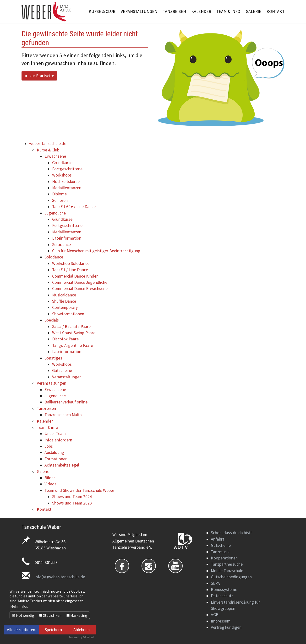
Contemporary (65, 307)
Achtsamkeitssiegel (62, 465)
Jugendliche (55, 213)
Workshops (62, 175)
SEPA (215, 583)
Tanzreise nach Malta (63, 415)
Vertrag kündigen (226, 627)
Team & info (47, 427)
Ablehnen (82, 630)
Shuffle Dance (64, 301)
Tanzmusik (220, 552)
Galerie (43, 472)
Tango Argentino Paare (73, 345)
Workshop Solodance (71, 263)
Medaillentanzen (67, 188)
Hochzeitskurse (66, 182)
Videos (50, 484)
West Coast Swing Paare (74, 333)
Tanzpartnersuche (227, 564)
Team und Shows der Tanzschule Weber (79, 490)
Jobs (49, 446)
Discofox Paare (65, 339)
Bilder (50, 478)
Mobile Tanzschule (227, 571)
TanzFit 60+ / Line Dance (74, 207)
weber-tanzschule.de (48, 144)
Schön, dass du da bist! (231, 533)
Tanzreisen (46, 408)
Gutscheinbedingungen (231, 577)
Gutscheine (62, 370)
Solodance (61, 245)
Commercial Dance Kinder (75, 276)
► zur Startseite (39, 76)
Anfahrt (218, 539)
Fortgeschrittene (67, 169)
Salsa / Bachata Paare (71, 327)
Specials (52, 320)
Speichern (53, 630)
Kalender (45, 421)
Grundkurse (62, 163)
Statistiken (50, 615)
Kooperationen (224, 558)
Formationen (56, 459)
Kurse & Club (48, 150)
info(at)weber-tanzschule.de (60, 577)
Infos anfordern (58, 440)
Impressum (221, 621)
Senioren (60, 200)
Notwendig (23, 615)
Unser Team (55, 434)
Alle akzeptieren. (22, 630)
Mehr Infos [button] (19, 606)
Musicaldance (64, 295)
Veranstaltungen (67, 377)
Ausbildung (54, 452)
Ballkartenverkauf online (66, 402)
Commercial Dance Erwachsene (80, 289)
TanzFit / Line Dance (70, 270)
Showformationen (68, 314)
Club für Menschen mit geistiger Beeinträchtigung (96, 251)
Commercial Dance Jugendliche (80, 282)
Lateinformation (67, 238)
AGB (215, 615)
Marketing (77, 615)
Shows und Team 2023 (72, 503)
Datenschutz (222, 596)
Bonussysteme (224, 590)
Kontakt (44, 509)
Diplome (59, 194)
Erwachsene (55, 156)
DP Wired (88, 637)
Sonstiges (53, 358)
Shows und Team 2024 (72, 497)
